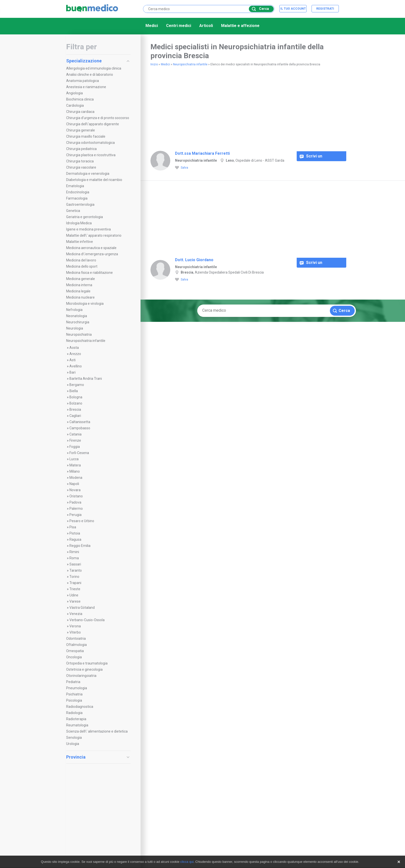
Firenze (75, 440)
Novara (75, 490)
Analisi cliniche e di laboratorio (90, 75)
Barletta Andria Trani (86, 379)
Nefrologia (74, 310)
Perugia (75, 515)
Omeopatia (75, 651)
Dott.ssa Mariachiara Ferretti (202, 153)
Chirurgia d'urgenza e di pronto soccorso (98, 118)
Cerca (260, 9)
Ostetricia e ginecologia (84, 669)
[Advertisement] (208, 106)
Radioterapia (76, 719)
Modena (76, 478)
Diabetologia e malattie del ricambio (94, 180)
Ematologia (75, 186)
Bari (72, 372)
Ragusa (75, 539)
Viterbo (75, 632)
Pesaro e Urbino (82, 521)
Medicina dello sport (82, 266)
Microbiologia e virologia (85, 304)
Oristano (76, 496)
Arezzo (75, 354)
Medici (152, 26)
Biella (74, 391)
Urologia (73, 744)
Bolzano (76, 403)
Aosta (74, 348)
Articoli (206, 26)
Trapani (75, 583)
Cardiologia (75, 105)
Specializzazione (98, 61)
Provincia (98, 757)
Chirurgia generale (81, 130)
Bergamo (77, 385)
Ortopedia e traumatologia (87, 663)
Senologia (74, 738)
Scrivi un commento (313, 157)
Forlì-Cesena (79, 453)
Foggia (75, 447)
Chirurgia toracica (80, 161)
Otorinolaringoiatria (81, 676)
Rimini (74, 552)
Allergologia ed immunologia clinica (94, 68)
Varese (75, 601)
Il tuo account (293, 9)
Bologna (76, 397)
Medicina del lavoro (81, 260)
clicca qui (187, 862)
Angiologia (74, 93)
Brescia (75, 409)
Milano (75, 471)
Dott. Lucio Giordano (194, 260)
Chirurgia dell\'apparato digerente (93, 124)
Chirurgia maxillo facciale (86, 136)
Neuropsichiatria (79, 334)
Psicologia (74, 700)
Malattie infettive (80, 242)
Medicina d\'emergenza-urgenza (92, 254)
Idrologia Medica (79, 223)
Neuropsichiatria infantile (86, 341)
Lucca (74, 459)
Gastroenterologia (80, 204)
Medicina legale (78, 291)
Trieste (75, 589)
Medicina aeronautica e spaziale (91, 248)
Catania (75, 434)
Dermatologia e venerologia (88, 174)
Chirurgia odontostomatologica (90, 143)
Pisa (73, 527)
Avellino (76, 366)
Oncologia (74, 657)
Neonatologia (77, 316)
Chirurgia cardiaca (80, 112)
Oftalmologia (76, 645)
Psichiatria (74, 694)
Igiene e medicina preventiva (88, 229)
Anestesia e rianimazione (86, 87)
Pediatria (73, 682)
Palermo (76, 509)
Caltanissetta (80, 422)
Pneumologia (77, 688)
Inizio (154, 64)
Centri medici (179, 26)
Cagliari (75, 416)
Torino (74, 577)
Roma (74, 558)
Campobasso (80, 428)
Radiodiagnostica (80, 707)
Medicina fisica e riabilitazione (89, 273)
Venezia (76, 614)
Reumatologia (77, 725)
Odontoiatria (76, 638)
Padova (75, 502)
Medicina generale (81, 279)
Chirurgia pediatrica (81, 149)
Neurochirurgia (78, 322)
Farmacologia (77, 198)
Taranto (76, 570)
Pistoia (75, 533)
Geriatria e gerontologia (85, 217)
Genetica (73, 211)
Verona (75, 626)
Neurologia (75, 328)
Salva (182, 168)
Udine (74, 595)
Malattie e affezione (240, 26)
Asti (72, 360)
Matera (75, 465)
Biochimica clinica (80, 99)
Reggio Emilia (80, 546)
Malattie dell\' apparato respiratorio (94, 235)
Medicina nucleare (80, 297)
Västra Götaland (82, 608)
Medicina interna (79, 285)
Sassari (75, 564)
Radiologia (74, 713)
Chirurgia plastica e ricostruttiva (91, 155)
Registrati (325, 9)
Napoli (74, 484)
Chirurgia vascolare (81, 167)
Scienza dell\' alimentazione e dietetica (97, 731)
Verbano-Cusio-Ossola (87, 620)
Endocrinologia (78, 192)
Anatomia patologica (83, 81)
